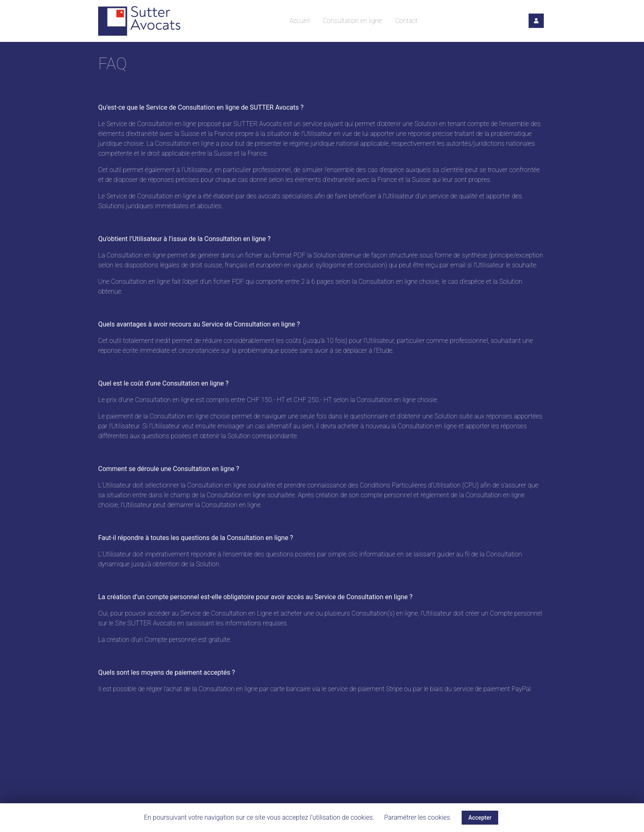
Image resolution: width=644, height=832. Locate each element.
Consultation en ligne (352, 21)
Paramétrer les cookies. (418, 817)
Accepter (480, 818)
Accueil (300, 21)
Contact (406, 21)
